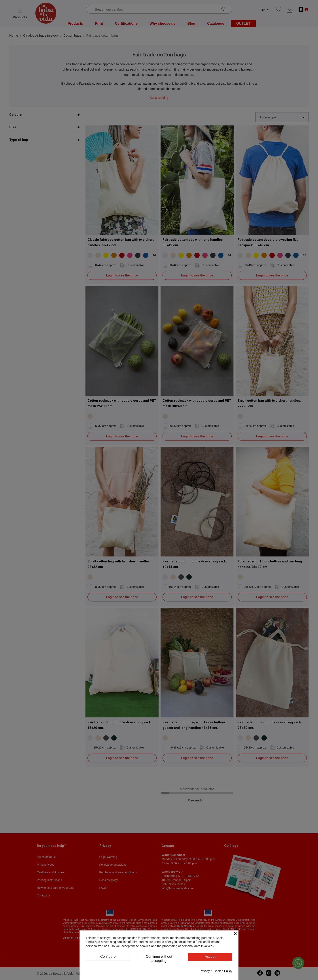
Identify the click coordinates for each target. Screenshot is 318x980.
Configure (108, 957)
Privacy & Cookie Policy (216, 971)
